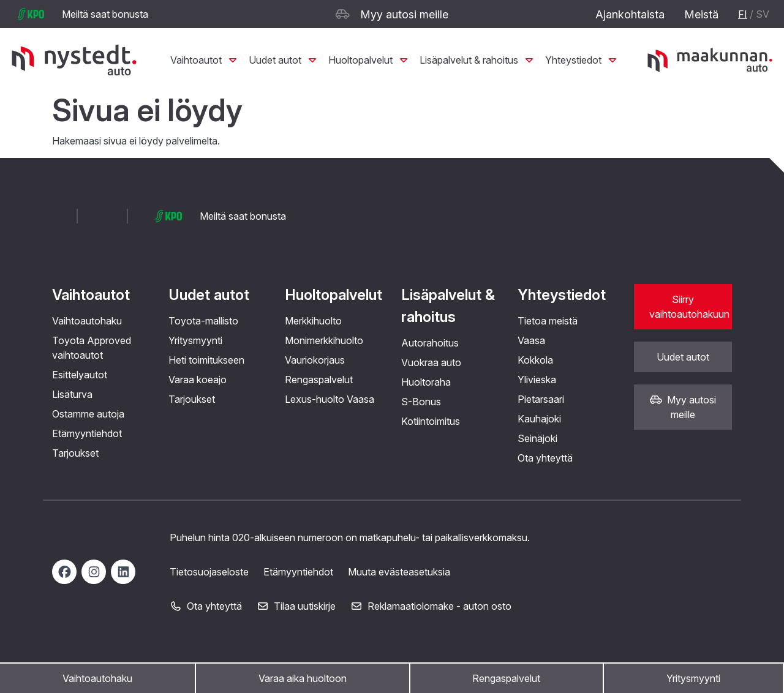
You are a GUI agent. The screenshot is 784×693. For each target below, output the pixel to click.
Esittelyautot (80, 375)
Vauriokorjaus (315, 360)
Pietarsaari (541, 399)
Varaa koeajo (198, 380)
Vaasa (531, 340)
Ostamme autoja (88, 414)
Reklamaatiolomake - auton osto (431, 606)
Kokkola (535, 360)
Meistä (701, 14)
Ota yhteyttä (545, 458)
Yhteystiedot (582, 60)
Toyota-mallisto (203, 321)
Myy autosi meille (392, 14)
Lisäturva (72, 394)
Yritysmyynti (693, 678)
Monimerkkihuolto (324, 340)
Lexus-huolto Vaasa (330, 399)
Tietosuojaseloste (209, 572)
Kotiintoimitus (431, 421)
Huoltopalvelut (369, 60)
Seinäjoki (537, 438)
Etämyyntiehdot (87, 433)
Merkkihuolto (313, 321)
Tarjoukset (75, 453)
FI (743, 14)
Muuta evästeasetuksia (399, 572)
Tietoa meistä (548, 321)
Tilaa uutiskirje (296, 606)
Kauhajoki (539, 419)
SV (763, 14)
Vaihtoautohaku (97, 678)
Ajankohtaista (630, 14)
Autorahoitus (430, 343)
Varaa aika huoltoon (303, 678)
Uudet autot (284, 60)
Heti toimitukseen (206, 360)
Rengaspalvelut (506, 678)
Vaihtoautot (205, 60)
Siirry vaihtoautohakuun (689, 307)
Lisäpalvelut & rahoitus (477, 60)
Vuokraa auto (431, 362)
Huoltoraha (426, 382)
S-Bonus (421, 402)
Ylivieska (537, 380)
